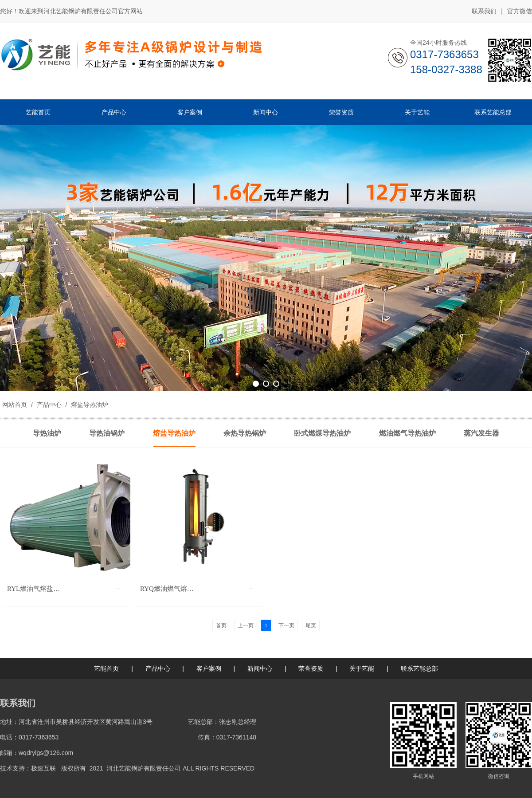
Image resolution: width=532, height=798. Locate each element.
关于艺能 (362, 668)
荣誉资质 (311, 668)
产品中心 (49, 405)
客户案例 (209, 668)
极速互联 (43, 768)
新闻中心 (260, 668)
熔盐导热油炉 (89, 405)
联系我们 (484, 11)
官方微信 (520, 12)
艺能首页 (106, 668)
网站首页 (15, 405)
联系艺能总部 (419, 668)
